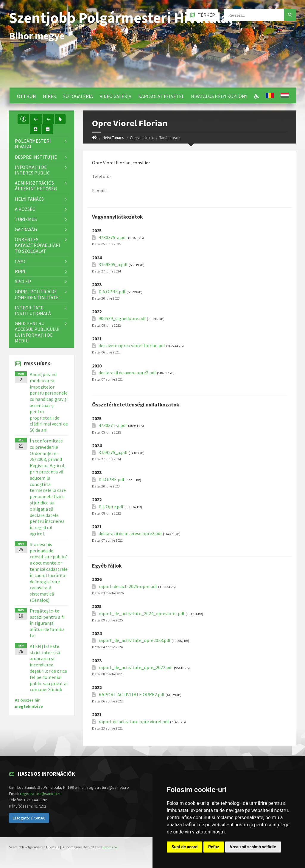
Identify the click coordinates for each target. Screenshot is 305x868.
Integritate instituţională (33, 310)
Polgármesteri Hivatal (33, 144)
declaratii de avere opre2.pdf (127, 373)
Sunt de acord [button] (185, 847)
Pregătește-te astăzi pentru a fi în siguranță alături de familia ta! (47, 623)
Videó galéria (116, 96)
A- (49, 119)
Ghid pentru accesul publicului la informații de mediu (37, 332)
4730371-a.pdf (113, 425)
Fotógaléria (78, 96)
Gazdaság (26, 229)
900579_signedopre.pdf (122, 318)
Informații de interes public (32, 170)
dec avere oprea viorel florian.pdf (132, 346)
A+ (36, 119)
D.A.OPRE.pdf (112, 292)
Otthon (27, 96)
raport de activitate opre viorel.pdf (134, 722)
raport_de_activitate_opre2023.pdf (135, 640)
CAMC (21, 261)
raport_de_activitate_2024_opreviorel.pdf (142, 614)
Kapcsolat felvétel (161, 96)
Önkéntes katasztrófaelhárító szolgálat (38, 245)
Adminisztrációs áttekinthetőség (36, 186)
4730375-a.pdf (113, 237)
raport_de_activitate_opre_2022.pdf (136, 667)
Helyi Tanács (113, 138)
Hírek (50, 96)
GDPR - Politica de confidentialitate (37, 294)
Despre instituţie (36, 157)
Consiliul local (142, 138)
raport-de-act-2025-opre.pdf (128, 586)
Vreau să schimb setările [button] (253, 847)
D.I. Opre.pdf (111, 507)
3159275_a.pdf (113, 452)
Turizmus (26, 219)
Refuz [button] (214, 847)
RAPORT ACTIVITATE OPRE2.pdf (132, 695)
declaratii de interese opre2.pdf (130, 533)
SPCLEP (23, 281)
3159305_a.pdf (113, 265)
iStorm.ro (110, 847)
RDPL (21, 271)
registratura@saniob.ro (41, 794)
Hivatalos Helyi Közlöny (219, 96)
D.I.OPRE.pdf (112, 480)
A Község (25, 209)
